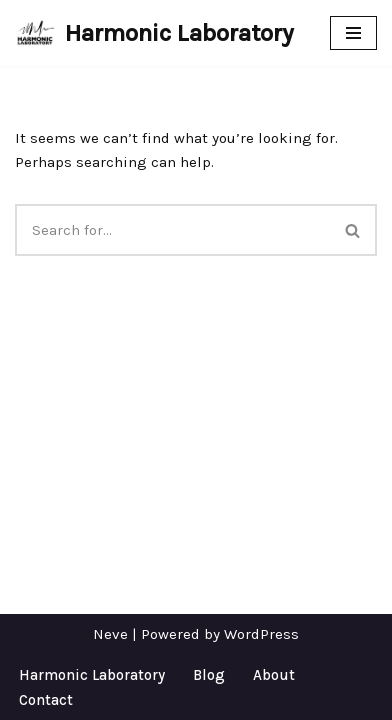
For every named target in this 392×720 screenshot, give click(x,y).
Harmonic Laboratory (92, 675)
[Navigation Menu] (353, 33)
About (274, 675)
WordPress (261, 634)
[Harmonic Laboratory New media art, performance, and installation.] (154, 33)
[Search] (172, 230)
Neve (110, 634)
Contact (46, 700)
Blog (209, 675)
